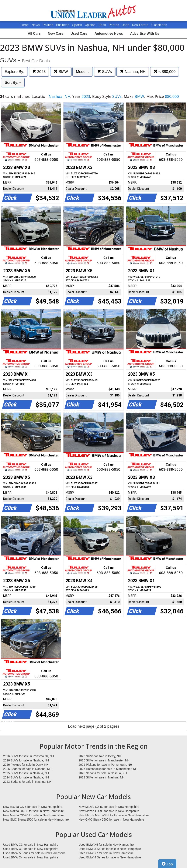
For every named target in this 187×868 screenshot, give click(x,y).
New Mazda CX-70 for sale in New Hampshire (34, 815)
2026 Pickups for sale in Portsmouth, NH (105, 765)
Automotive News (109, 33)
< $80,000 (165, 72)
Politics (48, 25)
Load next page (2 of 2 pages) (93, 726)
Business (63, 25)
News (36, 25)
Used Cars (79, 33)
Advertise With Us (145, 33)
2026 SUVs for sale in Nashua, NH (26, 760)
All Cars (34, 33)
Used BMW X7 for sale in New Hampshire (106, 853)
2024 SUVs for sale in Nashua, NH (26, 777)
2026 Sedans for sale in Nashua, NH (27, 769)
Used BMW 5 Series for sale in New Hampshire (34, 853)
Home (24, 25)
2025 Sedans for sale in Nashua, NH (103, 773)
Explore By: (14, 72)
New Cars (56, 33)
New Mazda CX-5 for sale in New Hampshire (33, 807)
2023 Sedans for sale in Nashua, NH (27, 782)
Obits (103, 25)
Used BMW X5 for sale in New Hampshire (106, 845)
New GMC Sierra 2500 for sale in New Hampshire (111, 820)
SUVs (105, 72)
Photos (114, 25)
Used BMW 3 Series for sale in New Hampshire (110, 849)
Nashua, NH (133, 72)
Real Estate (141, 25)
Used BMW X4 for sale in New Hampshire (31, 857)
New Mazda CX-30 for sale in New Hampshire (34, 811)
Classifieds (159, 25)
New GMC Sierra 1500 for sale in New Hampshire (36, 820)
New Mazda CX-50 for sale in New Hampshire (109, 807)
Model (83, 72)
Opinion (91, 25)
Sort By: (13, 83)
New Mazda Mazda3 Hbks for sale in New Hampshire (114, 815)
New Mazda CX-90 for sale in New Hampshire (109, 811)
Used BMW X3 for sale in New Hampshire (31, 845)
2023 (39, 72)
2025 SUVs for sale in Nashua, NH (26, 773)
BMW (61, 72)
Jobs (126, 25)
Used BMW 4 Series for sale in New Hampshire (110, 857)
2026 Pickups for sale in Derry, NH (26, 765)
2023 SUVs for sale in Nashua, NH (101, 777)
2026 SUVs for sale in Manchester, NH (104, 760)
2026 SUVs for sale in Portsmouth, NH (29, 756)
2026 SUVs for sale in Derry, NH (100, 756)
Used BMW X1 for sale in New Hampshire (31, 849)
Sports (77, 25)
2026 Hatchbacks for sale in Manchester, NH (108, 769)
